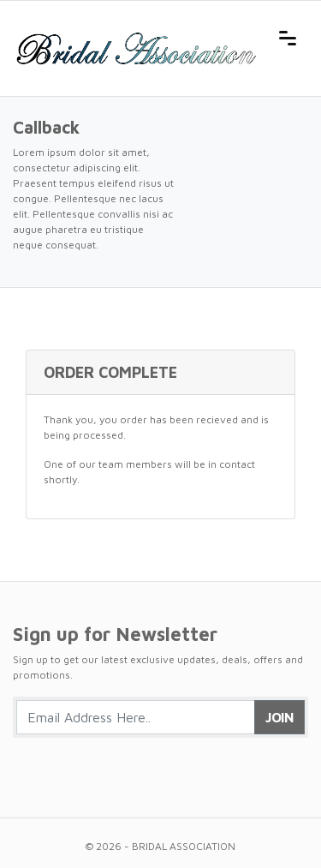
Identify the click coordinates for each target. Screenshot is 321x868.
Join (279, 717)
